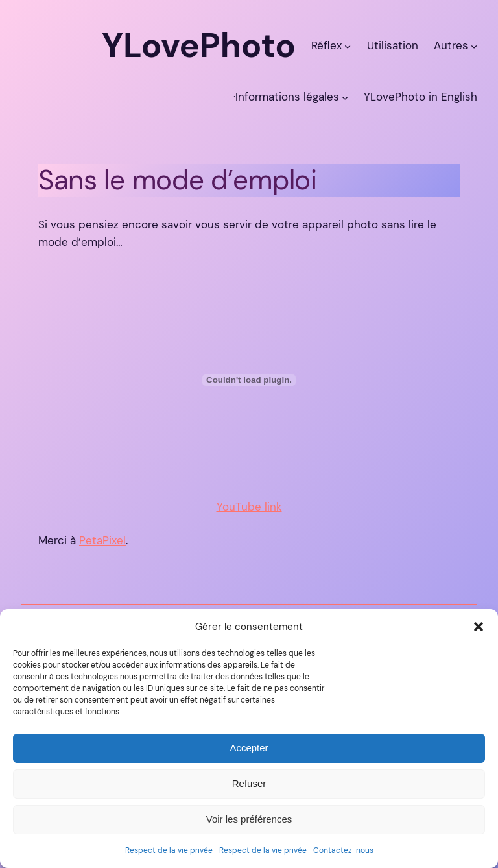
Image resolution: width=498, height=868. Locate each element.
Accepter (249, 748)
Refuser (249, 783)
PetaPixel (102, 540)
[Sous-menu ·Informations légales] (345, 97)
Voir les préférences (249, 819)
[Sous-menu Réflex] (348, 45)
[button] (479, 627)
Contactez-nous (343, 850)
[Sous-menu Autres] (474, 45)
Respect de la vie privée (169, 850)
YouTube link (249, 507)
